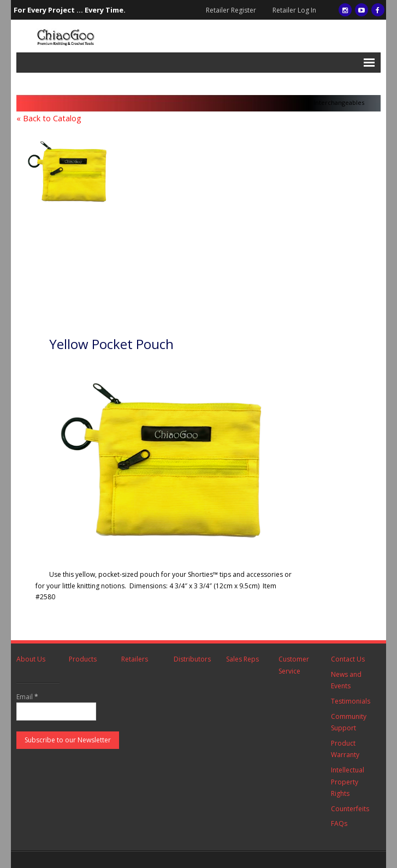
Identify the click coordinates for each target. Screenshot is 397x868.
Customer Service (294, 665)
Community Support (349, 722)
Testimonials (351, 701)
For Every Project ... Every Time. (70, 10)
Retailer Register (231, 10)
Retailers (135, 659)
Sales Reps (242, 659)
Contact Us (348, 659)
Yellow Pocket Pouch (111, 344)
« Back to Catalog (49, 118)
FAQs (339, 823)
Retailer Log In (294, 10)
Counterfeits (350, 809)
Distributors (192, 659)
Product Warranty (345, 749)
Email (27, 697)
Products (83, 659)
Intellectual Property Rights (348, 782)
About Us (31, 659)
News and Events (346, 680)
